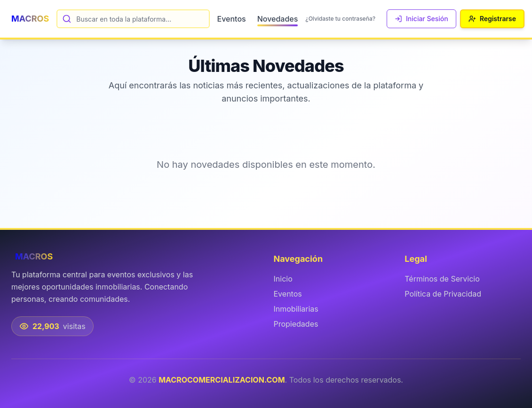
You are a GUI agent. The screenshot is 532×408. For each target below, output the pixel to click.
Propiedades (296, 324)
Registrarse (492, 19)
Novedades (278, 19)
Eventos (232, 19)
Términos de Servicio (442, 279)
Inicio (283, 279)
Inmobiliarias (296, 309)
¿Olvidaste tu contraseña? (340, 19)
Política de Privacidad (443, 294)
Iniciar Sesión (421, 19)
